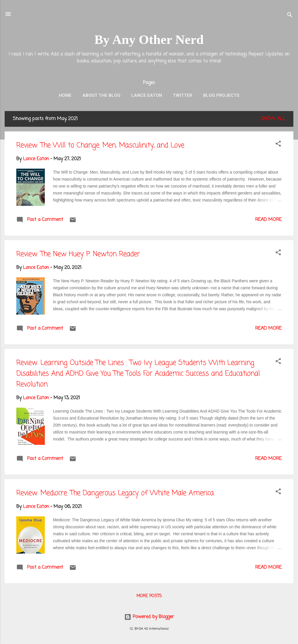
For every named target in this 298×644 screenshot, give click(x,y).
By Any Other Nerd (149, 40)
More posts (149, 596)
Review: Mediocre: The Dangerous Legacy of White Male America (115, 493)
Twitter (183, 95)
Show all (273, 119)
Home (65, 95)
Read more (268, 220)
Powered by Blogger (149, 617)
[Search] (290, 16)
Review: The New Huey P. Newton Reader (78, 254)
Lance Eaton (147, 95)
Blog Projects (221, 95)
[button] (278, 145)
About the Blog (101, 95)
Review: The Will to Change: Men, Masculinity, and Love (100, 146)
